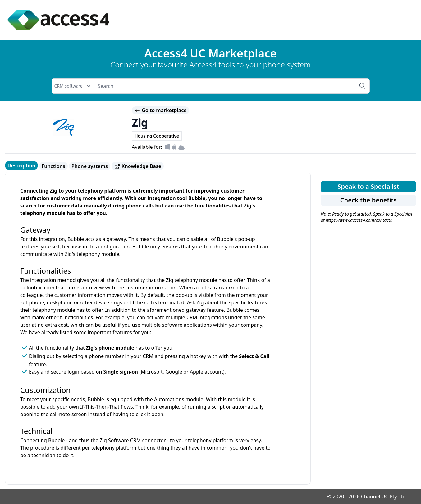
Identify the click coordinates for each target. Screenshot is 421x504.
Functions (53, 166)
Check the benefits (368, 200)
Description (21, 166)
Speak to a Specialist (368, 186)
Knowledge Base (138, 166)
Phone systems (90, 166)
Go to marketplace (160, 110)
